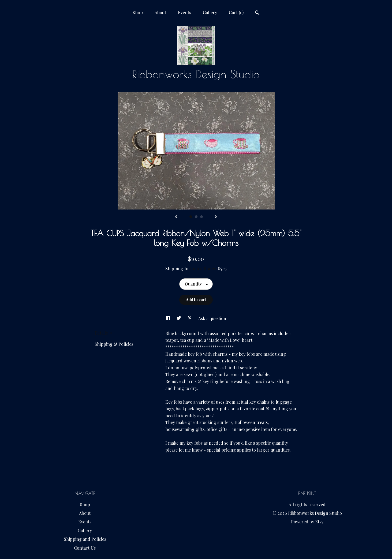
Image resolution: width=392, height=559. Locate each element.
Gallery (210, 12)
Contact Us (85, 548)
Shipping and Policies (85, 539)
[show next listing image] (216, 217)
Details (103, 333)
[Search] (257, 13)
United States (203, 269)
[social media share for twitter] (179, 318)
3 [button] (201, 217)
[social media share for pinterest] (190, 318)
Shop (138, 12)
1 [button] (191, 217)
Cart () (236, 12)
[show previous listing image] (176, 217)
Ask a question (212, 318)
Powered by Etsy (307, 522)
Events (184, 12)
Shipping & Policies (114, 344)
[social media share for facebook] (169, 318)
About (160, 12)
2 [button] (196, 217)
